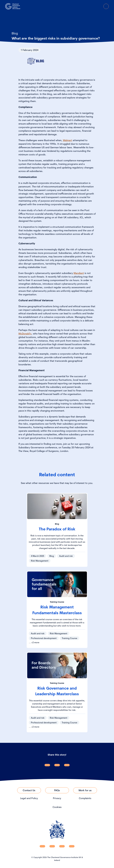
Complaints (85, 798)
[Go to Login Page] (99, 6)
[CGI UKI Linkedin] (42, 846)
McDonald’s (25, 334)
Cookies (57, 807)
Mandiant (79, 273)
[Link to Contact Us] (29, 790)
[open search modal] (91, 6)
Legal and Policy (29, 798)
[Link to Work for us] (85, 790)
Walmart (68, 140)
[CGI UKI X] (62, 846)
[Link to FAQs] (57, 790)
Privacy (57, 798)
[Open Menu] (106, 6)
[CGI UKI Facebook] (52, 846)
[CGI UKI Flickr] (72, 846)
